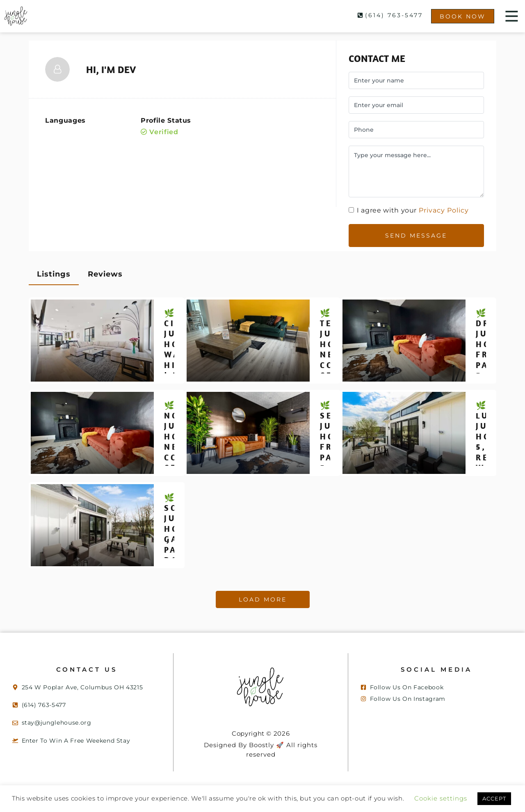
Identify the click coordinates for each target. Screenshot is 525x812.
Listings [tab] (54, 268)
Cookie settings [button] (468, 784)
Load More (263, 594)
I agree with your (410, 210)
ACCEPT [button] (262, 798)
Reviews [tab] (105, 268)
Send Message (416, 233)
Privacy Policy (446, 210)
